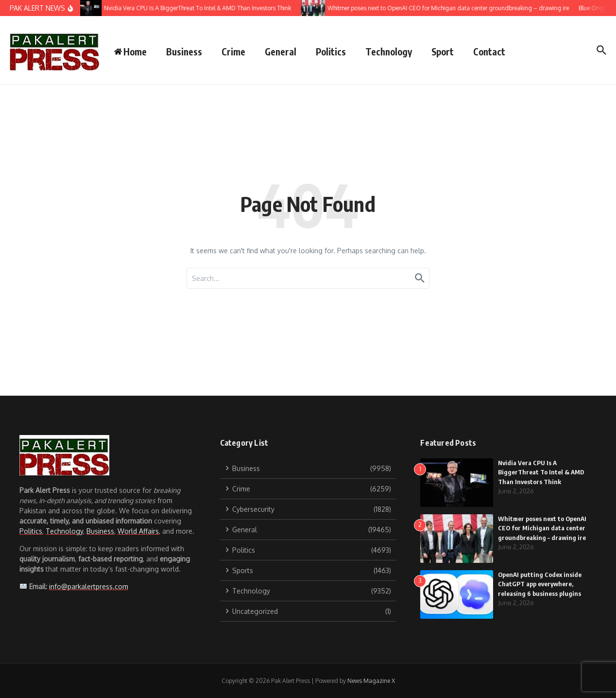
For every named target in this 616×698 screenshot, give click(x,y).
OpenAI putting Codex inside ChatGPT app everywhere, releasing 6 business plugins (540, 584)
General (281, 52)
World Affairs (138, 531)
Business (184, 52)
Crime (233, 52)
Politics (331, 52)
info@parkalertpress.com (89, 586)
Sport (443, 52)
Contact (489, 52)
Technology (389, 52)
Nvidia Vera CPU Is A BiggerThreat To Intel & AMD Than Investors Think (541, 472)
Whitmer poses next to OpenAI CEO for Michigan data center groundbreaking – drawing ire (542, 528)
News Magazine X (371, 681)
